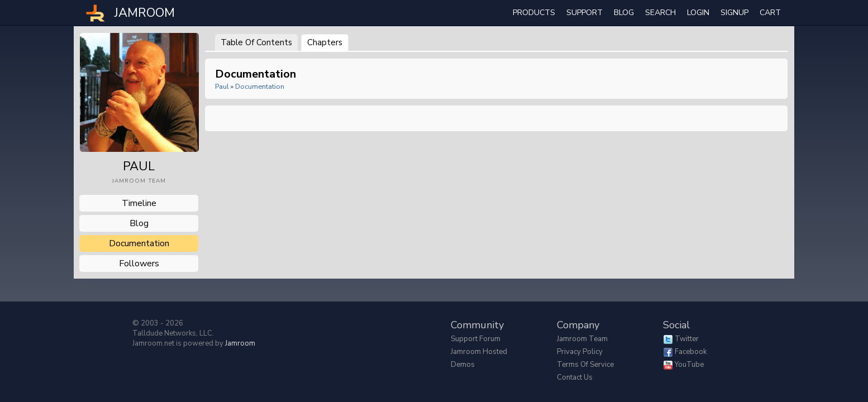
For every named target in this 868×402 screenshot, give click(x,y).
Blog (624, 13)
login (698, 13)
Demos (463, 365)
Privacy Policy (580, 352)
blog (139, 223)
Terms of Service (585, 365)
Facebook (691, 352)
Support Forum (476, 339)
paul (222, 86)
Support (585, 13)
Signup (735, 13)
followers (139, 264)
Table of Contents (256, 42)
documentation (139, 243)
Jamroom (240, 343)
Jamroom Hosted (479, 352)
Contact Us (575, 377)
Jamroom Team (582, 339)
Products (534, 13)
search (660, 13)
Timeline (139, 203)
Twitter (687, 339)
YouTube (689, 365)
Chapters (325, 42)
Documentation (260, 86)
